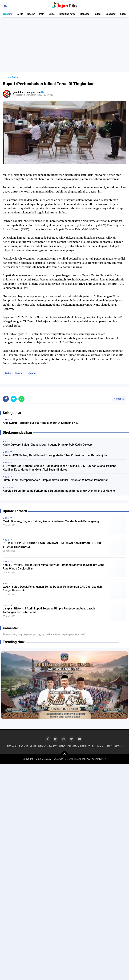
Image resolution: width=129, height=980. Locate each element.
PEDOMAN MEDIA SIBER (73, 746)
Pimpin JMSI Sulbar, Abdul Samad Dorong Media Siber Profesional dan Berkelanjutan (56, 455)
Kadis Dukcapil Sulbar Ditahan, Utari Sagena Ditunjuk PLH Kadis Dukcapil (48, 445)
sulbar (98, 14)
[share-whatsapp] (21, 399)
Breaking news (67, 14)
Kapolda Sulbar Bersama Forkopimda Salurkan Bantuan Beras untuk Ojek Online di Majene (59, 491)
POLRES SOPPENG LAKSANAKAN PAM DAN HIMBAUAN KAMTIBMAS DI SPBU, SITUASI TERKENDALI (52, 545)
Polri (42, 14)
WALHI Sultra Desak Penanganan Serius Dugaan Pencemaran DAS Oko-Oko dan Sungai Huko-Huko (52, 589)
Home (6, 77)
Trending (8, 14)
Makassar (85, 14)
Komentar (119, 399)
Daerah (31, 14)
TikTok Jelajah (96, 746)
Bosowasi (111, 14)
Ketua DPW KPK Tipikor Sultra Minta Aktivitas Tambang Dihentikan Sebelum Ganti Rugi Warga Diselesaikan (54, 567)
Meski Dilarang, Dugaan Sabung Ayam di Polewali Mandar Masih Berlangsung (51, 521)
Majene (31, 373)
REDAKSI (12, 746)
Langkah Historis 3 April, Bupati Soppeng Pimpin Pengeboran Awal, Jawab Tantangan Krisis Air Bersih (49, 610)
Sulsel (52, 14)
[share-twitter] (14, 399)
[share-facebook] (6, 399)
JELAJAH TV (114, 746)
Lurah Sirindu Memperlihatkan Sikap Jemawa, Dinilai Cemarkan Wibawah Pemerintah (56, 480)
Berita (20, 14)
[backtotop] (64, 755)
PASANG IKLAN (27, 746)
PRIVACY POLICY (48, 746)
